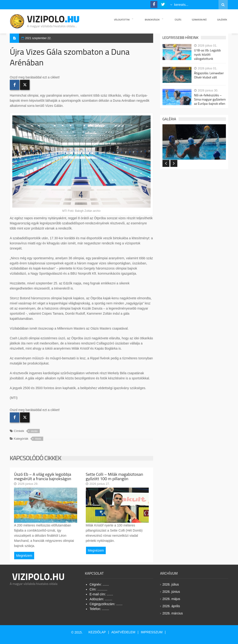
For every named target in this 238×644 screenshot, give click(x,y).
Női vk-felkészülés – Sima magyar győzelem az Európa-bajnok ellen (210, 99)
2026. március (173, 613)
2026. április (171, 606)
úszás (34, 431)
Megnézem (24, 556)
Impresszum (152, 632)
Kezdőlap (97, 632)
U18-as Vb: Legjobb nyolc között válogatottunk (207, 54)
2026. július (171, 584)
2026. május (171, 599)
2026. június (171, 592)
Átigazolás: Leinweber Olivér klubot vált (209, 75)
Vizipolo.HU (38, 577)
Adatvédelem (123, 632)
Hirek (38, 439)
